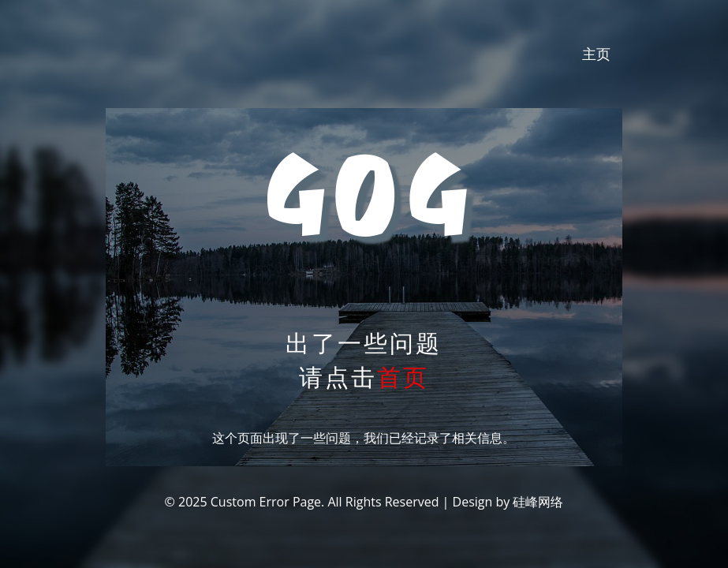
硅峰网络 (538, 502)
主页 (596, 54)
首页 (403, 377)
